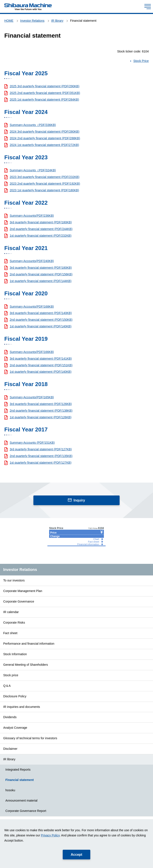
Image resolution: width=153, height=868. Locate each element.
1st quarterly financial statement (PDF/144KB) (41, 281)
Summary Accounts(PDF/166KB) (32, 352)
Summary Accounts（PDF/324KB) (33, 170)
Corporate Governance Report (26, 811)
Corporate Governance (19, 601)
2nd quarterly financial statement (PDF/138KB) (41, 411)
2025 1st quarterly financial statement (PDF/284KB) (44, 100)
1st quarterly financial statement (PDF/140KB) (41, 326)
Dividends (10, 717)
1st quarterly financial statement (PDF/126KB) (41, 417)
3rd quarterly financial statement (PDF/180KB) (41, 222)
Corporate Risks (14, 623)
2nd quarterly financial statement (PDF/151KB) (41, 365)
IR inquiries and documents (22, 707)
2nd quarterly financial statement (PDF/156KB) (41, 274)
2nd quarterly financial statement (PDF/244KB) (41, 229)
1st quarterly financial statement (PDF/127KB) (41, 463)
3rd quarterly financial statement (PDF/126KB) (41, 404)
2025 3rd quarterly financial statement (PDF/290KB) (44, 86)
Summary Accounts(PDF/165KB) (32, 397)
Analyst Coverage (15, 728)
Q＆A (7, 686)
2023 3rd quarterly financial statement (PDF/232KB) (44, 177)
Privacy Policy (50, 835)
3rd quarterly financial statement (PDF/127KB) (41, 449)
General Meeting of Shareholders (26, 665)
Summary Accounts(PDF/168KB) (32, 307)
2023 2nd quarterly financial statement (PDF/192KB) (45, 184)
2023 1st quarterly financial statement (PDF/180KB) (44, 190)
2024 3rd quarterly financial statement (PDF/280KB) (44, 132)
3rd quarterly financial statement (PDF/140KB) (41, 313)
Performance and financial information (29, 644)
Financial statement (20, 780)
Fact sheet (10, 633)
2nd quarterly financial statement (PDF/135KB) (41, 456)
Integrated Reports (18, 770)
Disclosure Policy (15, 696)
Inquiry (79, 500)
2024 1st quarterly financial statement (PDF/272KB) (44, 145)
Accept (76, 855)
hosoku (10, 790)
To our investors (14, 580)
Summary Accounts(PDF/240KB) (32, 261)
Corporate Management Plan (23, 591)
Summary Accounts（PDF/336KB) (33, 125)
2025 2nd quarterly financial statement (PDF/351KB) (45, 93)
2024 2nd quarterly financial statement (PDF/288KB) (45, 138)
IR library (9, 759)
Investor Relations (20, 570)
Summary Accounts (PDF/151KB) (32, 443)
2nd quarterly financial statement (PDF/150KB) (41, 320)
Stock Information (15, 654)
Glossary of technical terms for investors (30, 738)
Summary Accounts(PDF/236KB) (32, 216)
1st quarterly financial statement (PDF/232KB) (41, 236)
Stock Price (141, 61)
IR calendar (11, 612)
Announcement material (21, 801)
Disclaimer (10, 749)
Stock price (11, 675)
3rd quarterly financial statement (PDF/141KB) (41, 359)
